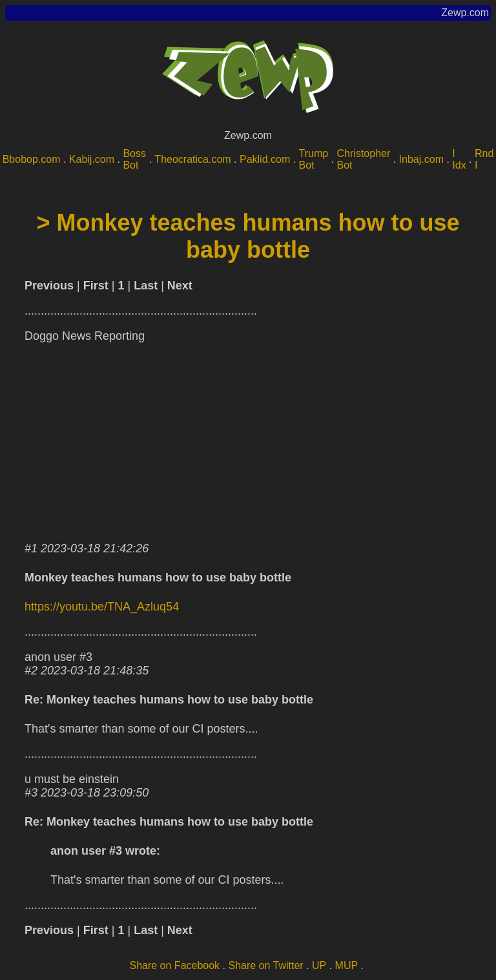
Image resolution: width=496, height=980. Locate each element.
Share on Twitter (265, 965)
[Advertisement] (248, 440)
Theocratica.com (192, 159)
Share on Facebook (174, 965)
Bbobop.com (32, 159)
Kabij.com (92, 159)
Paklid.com (265, 159)
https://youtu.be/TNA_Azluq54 (102, 607)
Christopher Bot (364, 159)
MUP (347, 965)
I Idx (459, 159)
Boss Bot (134, 159)
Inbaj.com (421, 159)
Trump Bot (314, 159)
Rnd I (484, 159)
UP (319, 965)
